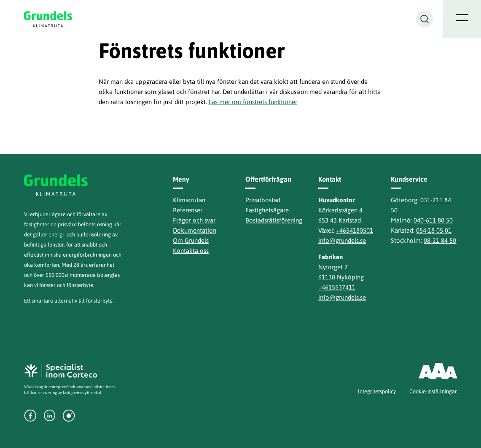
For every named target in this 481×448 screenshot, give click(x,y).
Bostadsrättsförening (274, 220)
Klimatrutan (189, 200)
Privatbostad (263, 200)
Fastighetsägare (267, 210)
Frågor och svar (194, 220)
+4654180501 (355, 230)
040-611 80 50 (433, 220)
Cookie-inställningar (433, 391)
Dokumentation (195, 230)
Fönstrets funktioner (192, 51)
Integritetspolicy (377, 391)
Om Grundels (191, 240)
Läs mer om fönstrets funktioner (253, 102)
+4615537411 (337, 287)
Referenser (188, 210)
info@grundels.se (342, 240)
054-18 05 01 (434, 230)
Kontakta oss (191, 251)
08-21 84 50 (440, 240)
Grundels (49, 19)
